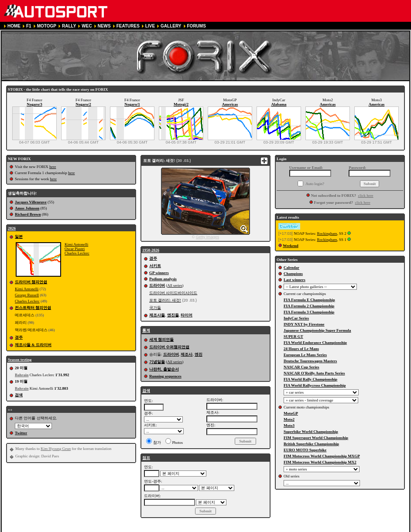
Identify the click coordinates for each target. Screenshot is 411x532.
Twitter (21, 433)
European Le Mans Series (305, 355)
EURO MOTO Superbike (305, 450)
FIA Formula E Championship (309, 300)
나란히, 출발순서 (164, 369)
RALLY (69, 26)
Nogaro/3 (34, 104)
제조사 (187, 354)
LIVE (150, 26)
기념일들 (157, 362)
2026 (12, 228)
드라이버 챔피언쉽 (31, 282)
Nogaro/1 (132, 104)
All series (175, 285)
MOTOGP (47, 26)
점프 (146, 458)
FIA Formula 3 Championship (309, 312)
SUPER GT (293, 336)
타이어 (187, 315)
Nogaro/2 (83, 104)
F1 (29, 26)
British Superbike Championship (311, 444)
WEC (87, 26)
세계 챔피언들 (161, 340)
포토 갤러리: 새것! (165, 300)
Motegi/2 (181, 104)
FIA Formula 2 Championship (309, 306)
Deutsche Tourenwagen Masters (310, 361)
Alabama (279, 104)
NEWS (104, 26)
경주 (19, 337)
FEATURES (128, 26)
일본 (19, 237)
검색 (19, 395)
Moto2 (289, 419)
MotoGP (291, 413)
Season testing (20, 360)
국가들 (155, 308)
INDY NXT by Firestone (304, 324)
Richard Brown (28, 214)
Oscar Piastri (75, 249)
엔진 (199, 354)
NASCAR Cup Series (301, 367)
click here (365, 196)
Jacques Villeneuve (31, 202)
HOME (14, 26)
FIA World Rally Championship (310, 379)
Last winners (295, 280)
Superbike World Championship (311, 432)
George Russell (27, 295)
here (53, 167)
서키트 (155, 266)
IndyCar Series (296, 318)
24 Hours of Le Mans (301, 349)
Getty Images (208, 237)
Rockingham (327, 233)
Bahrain (22, 375)
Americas (230, 104)
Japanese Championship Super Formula (317, 330)
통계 (146, 330)
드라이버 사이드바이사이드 (173, 293)
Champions (293, 274)
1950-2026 (151, 250)
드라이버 (157, 285)
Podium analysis (163, 279)
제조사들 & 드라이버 (33, 345)
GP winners (159, 273)
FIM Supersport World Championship (316, 438)
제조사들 (157, 315)
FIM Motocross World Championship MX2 (320, 462)
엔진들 (173, 315)
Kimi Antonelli (76, 244)
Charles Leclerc (77, 253)
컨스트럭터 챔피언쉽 (33, 308)
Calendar (291, 268)
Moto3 (289, 426)
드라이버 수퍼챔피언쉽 (169, 347)
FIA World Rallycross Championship (315, 385)
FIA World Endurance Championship (315, 343)
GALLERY (171, 26)
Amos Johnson (27, 208)
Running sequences (165, 376)
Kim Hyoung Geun (56, 449)
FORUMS (197, 26)
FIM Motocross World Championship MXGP (322, 456)
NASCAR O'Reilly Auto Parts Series (314, 373)
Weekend (291, 246)
